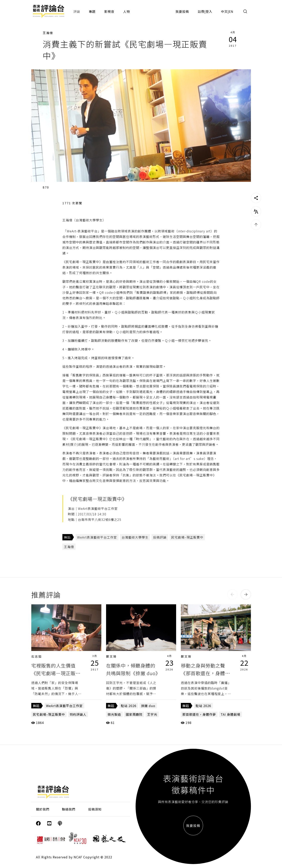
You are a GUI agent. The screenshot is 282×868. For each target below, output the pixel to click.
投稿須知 (95, 809)
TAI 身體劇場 (230, 714)
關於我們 (43, 809)
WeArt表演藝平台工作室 (64, 706)
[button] (232, 594)
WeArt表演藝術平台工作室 (97, 537)
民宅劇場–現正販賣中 (187, 537)
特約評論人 (78, 714)
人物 (127, 11)
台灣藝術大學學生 (135, 537)
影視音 (109, 11)
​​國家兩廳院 (134, 714)
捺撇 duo (148, 706)
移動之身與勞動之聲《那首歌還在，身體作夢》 (205, 673)
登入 (209, 11)
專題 (92, 11)
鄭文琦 (111, 656)
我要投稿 (182, 11)
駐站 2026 (129, 706)
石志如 (37, 656)
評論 (77, 11)
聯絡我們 (69, 809)
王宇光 (152, 714)
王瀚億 (48, 33)
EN (231, 11)
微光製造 (114, 714)
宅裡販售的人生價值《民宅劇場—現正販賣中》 (56, 673)
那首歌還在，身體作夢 (199, 714)
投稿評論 (160, 537)
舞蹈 (67, 537)
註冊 (201, 11)
